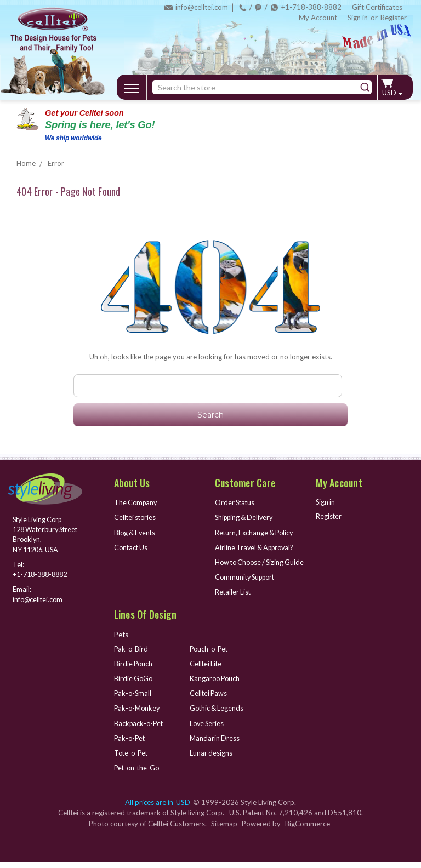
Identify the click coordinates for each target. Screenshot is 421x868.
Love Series (208, 730)
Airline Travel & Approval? (257, 546)
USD (392, 93)
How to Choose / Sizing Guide (252, 566)
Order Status (236, 502)
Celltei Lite (206, 672)
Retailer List (234, 600)
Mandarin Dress (215, 745)
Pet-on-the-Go (138, 774)
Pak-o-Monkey (138, 715)
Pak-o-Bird (132, 657)
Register (394, 18)
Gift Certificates (377, 7)
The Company (137, 502)
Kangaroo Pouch (216, 686)
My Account (318, 18)
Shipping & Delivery (246, 517)
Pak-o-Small (133, 701)
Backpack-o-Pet (140, 730)
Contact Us (132, 546)
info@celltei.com (202, 7)
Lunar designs (211, 759)
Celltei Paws (209, 701)
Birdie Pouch (134, 672)
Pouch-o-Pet (210, 657)
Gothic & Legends (218, 715)
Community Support (248, 586)
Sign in (358, 18)
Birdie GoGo (134, 686)
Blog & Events (136, 532)
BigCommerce (308, 829)
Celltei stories (136, 517)
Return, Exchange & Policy (256, 532)
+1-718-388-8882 (311, 7)
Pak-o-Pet (130, 745)
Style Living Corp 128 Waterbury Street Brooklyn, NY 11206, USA (39, 535)
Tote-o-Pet (132, 759)
